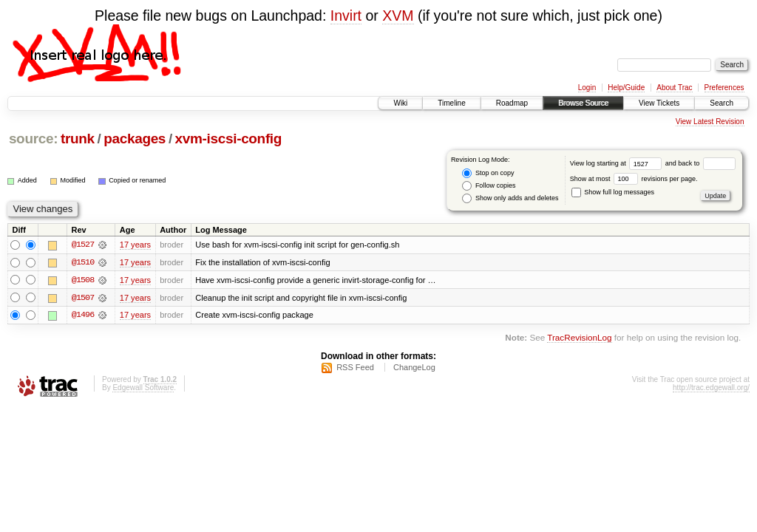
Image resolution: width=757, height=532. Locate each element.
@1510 (83, 262)
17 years (135, 245)
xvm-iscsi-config (228, 139)
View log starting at (618, 163)
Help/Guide (626, 88)
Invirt (346, 16)
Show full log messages (613, 192)
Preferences (724, 88)
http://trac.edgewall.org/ (711, 388)
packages (135, 139)
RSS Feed (355, 368)
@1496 (83, 316)
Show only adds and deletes (510, 198)
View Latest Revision (710, 122)
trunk (78, 139)
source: (33, 139)
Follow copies (489, 186)
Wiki (400, 103)
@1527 (83, 245)
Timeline (451, 103)
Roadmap (512, 103)
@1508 (83, 280)
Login (587, 88)
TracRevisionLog (579, 339)
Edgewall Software (143, 388)
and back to (700, 163)
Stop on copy (488, 173)
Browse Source (583, 103)
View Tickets (659, 103)
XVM (398, 16)
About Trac (674, 88)
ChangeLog (414, 368)
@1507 (83, 298)
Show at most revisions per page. (634, 179)
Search (722, 103)
